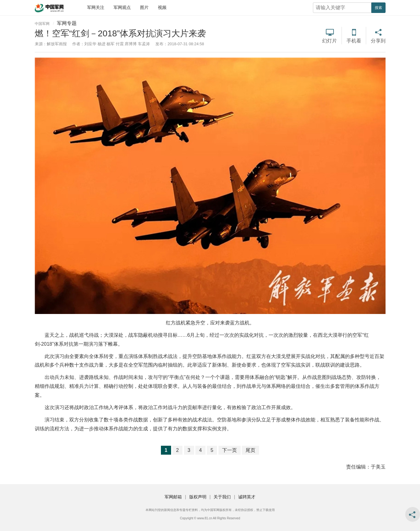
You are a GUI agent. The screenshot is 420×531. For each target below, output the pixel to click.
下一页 (230, 450)
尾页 (250, 450)
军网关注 (96, 7)
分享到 (378, 41)
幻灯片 (330, 41)
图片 (144, 7)
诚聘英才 (247, 497)
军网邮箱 (173, 497)
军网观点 (122, 7)
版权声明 (198, 497)
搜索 (378, 8)
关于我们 (222, 497)
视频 (162, 7)
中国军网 (42, 24)
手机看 (354, 41)
